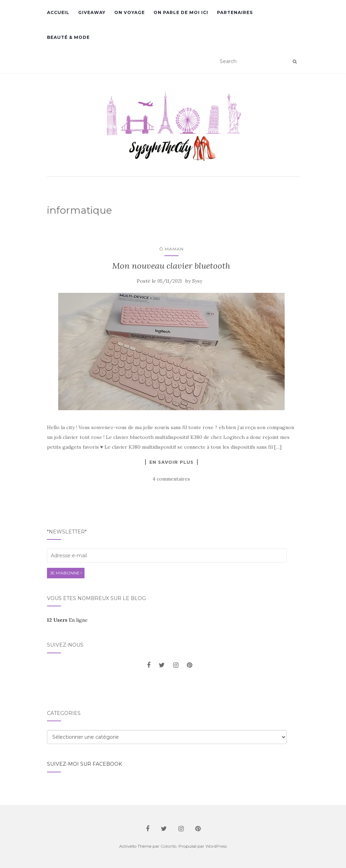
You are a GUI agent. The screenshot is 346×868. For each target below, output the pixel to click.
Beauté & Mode (68, 37)
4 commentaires (171, 479)
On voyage (130, 12)
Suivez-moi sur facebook (84, 764)
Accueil (58, 12)
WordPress (216, 846)
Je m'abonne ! (66, 573)
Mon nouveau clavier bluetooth (171, 266)
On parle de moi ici (181, 12)
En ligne (67, 620)
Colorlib (168, 846)
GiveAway (92, 12)
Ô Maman (171, 249)
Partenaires (235, 12)
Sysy (197, 281)
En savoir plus (171, 462)
